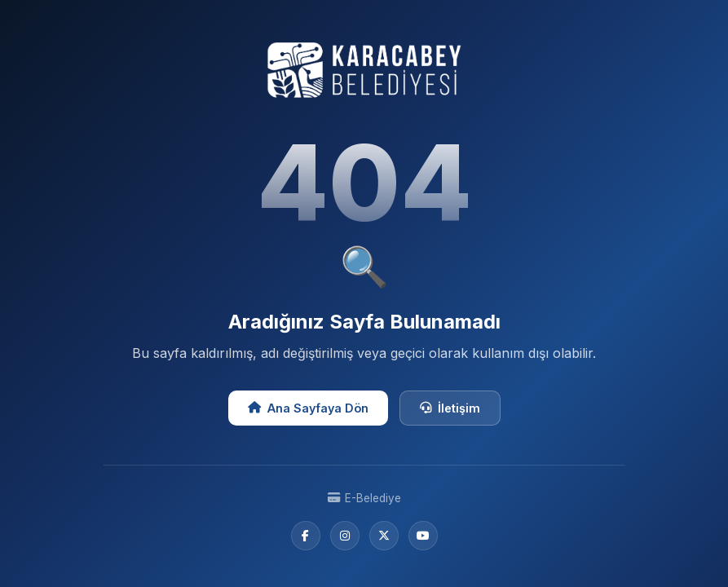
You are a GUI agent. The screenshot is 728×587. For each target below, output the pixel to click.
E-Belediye (364, 498)
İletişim (450, 408)
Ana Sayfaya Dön (308, 408)
